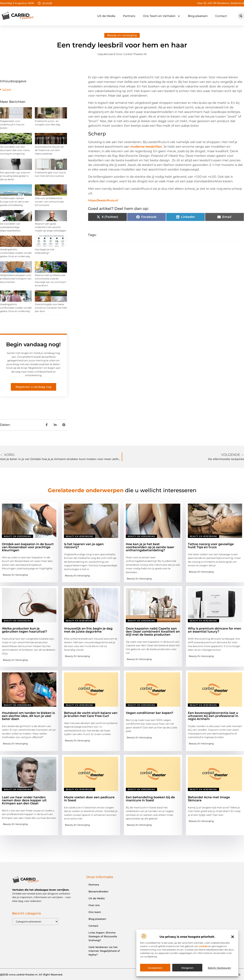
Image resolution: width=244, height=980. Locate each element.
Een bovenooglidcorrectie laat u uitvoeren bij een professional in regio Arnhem (213, 716)
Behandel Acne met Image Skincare (209, 799)
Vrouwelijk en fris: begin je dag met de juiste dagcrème (88, 630)
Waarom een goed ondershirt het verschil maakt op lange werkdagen (51, 227)
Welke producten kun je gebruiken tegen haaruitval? (24, 630)
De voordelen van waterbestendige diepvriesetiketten (10, 227)
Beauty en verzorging (122, 35)
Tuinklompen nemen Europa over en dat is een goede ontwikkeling (14, 202)
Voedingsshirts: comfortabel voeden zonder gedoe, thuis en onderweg (16, 253)
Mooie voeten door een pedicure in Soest (89, 799)
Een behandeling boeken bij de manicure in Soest (150, 799)
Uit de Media (106, 16)
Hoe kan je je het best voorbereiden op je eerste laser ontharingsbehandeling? (150, 547)
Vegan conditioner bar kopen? (150, 713)
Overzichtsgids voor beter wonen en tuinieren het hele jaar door (51, 308)
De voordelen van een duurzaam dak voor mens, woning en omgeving (15, 150)
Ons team (95, 912)
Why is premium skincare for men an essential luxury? (214, 630)
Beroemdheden (98, 891)
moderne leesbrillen (146, 147)
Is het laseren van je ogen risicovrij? (84, 546)
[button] (233, 937)
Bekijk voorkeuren (219, 968)
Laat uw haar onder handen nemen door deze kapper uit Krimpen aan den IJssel (24, 800)
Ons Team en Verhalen (162, 16)
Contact (221, 16)
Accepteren (155, 968)
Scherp (7, 89)
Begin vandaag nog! (33, 344)
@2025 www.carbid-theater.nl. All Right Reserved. (31, 974)
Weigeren (187, 968)
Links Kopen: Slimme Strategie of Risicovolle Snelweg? (103, 936)
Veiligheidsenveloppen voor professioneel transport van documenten (16, 279)
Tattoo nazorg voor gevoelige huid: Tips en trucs (211, 546)
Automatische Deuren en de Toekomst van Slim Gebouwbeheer (49, 150)
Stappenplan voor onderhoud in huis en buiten (12, 124)
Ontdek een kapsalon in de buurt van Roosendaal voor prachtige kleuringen (28, 547)
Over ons (94, 905)
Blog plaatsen (198, 16)
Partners (129, 16)
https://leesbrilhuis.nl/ (103, 200)
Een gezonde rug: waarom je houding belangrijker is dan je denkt (15, 176)
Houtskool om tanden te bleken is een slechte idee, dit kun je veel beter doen (28, 716)
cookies (203, 946)
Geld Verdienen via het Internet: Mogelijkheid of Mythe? (104, 951)
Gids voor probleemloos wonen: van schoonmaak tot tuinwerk (49, 202)
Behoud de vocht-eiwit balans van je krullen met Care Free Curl (91, 714)
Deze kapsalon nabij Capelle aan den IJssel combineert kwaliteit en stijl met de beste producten (153, 632)
